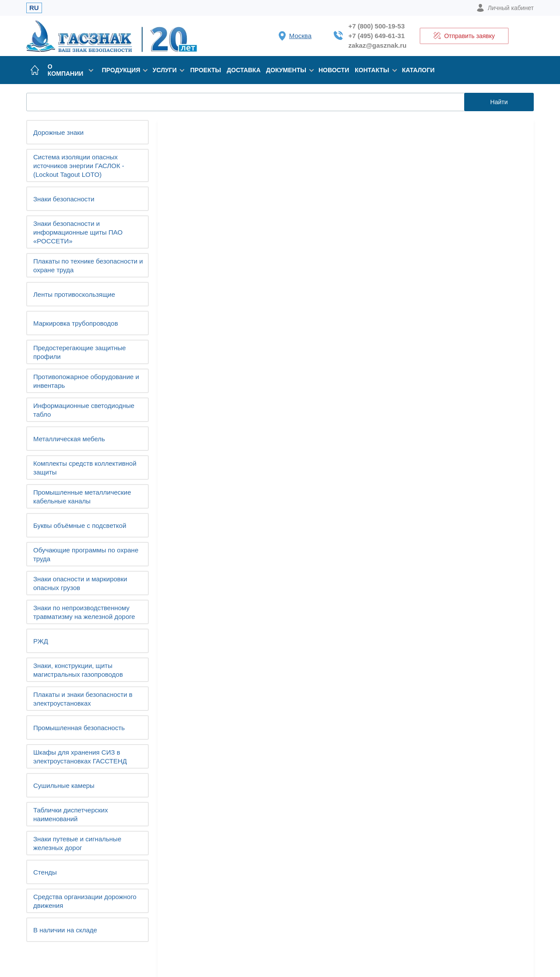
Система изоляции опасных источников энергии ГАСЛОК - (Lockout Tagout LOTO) (79, 166)
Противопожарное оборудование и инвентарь (86, 381)
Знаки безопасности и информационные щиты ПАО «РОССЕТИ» (78, 232)
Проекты (206, 70)
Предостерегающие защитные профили (80, 352)
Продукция (123, 70)
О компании (70, 70)
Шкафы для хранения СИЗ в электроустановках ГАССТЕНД (80, 757)
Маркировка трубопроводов (76, 323)
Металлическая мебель (69, 439)
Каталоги (418, 70)
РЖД (41, 641)
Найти (499, 102)
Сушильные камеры (64, 785)
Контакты (374, 70)
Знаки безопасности (64, 199)
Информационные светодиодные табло (84, 410)
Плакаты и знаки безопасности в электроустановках (83, 699)
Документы (288, 70)
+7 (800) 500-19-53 (376, 26)
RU (34, 8)
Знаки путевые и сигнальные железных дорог (77, 843)
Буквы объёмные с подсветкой (80, 525)
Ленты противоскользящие (74, 294)
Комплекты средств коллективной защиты (85, 468)
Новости (334, 70)
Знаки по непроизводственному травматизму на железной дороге (84, 612)
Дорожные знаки (58, 132)
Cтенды (45, 872)
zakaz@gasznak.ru (377, 45)
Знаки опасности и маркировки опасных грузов (80, 583)
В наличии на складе (65, 930)
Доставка (243, 70)
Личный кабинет (505, 8)
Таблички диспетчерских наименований (71, 814)
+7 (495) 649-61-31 (376, 36)
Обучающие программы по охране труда (86, 554)
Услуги (167, 70)
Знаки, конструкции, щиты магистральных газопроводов (78, 670)
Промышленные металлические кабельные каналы (82, 497)
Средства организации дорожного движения (85, 901)
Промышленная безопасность (79, 728)
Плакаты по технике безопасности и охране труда (88, 265)
